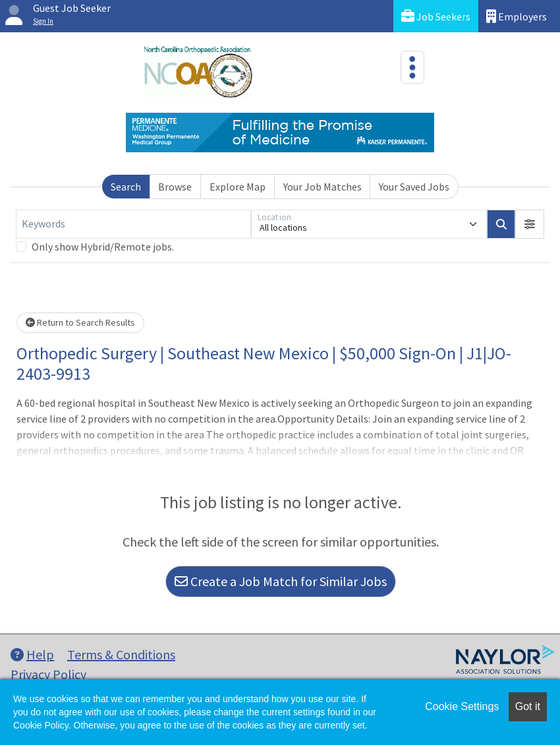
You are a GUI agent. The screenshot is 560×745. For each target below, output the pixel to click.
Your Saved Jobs (414, 187)
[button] (530, 224)
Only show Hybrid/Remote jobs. (103, 247)
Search (126, 187)
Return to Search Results (80, 322)
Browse (175, 187)
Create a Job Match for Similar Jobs (281, 581)
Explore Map (238, 187)
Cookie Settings (462, 706)
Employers (517, 16)
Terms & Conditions (121, 654)
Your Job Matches (322, 187)
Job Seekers (436, 16)
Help (32, 654)
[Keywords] (133, 224)
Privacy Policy (48, 674)
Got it (528, 706)
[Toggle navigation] (412, 67)
